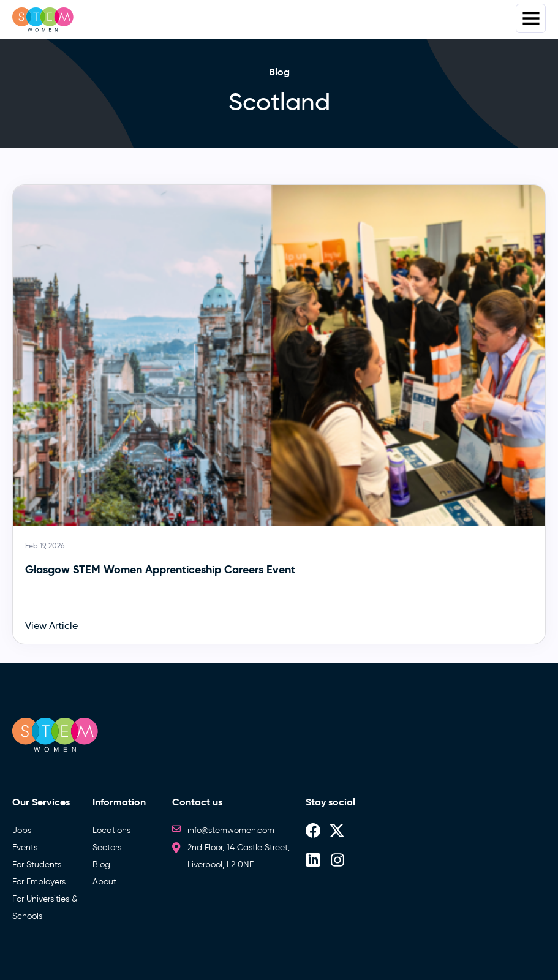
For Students (37, 865)
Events (25, 847)
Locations (111, 830)
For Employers (39, 882)
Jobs (22, 830)
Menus (531, 18)
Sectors (107, 847)
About (104, 882)
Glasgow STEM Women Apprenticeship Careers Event (160, 569)
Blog (101, 865)
